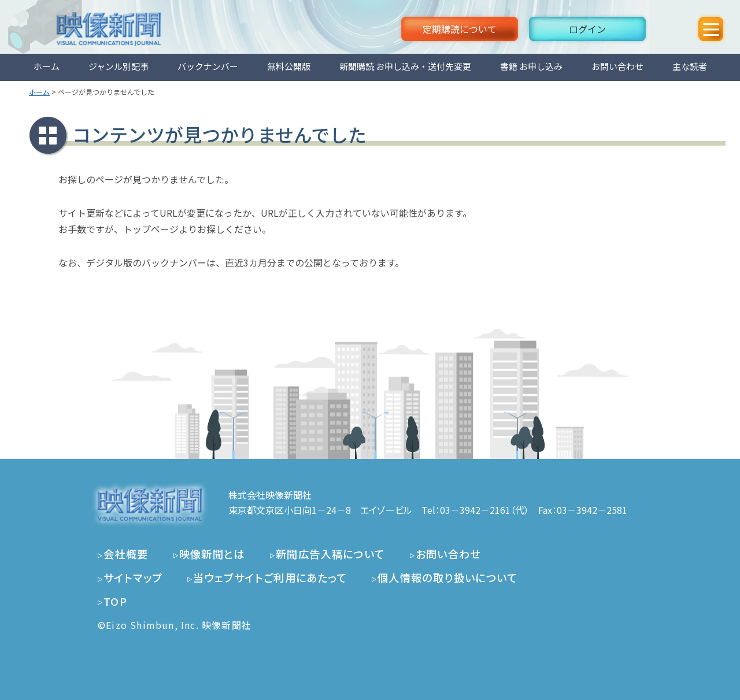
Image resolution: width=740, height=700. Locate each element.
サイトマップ (133, 577)
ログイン (587, 29)
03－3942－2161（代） (484, 510)
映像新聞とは (212, 554)
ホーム (47, 66)
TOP (115, 601)
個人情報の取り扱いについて (447, 577)
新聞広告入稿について (330, 554)
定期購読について (460, 29)
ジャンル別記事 (119, 66)
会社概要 (126, 554)
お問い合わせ (617, 66)
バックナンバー (208, 66)
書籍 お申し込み (531, 66)
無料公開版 (289, 66)
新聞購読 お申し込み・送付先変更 (405, 66)
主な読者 (690, 66)
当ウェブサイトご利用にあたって (270, 577)
